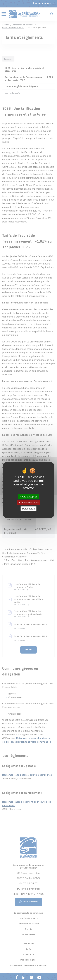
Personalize (29, 509)
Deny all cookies (29, 503)
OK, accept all (28, 497)
